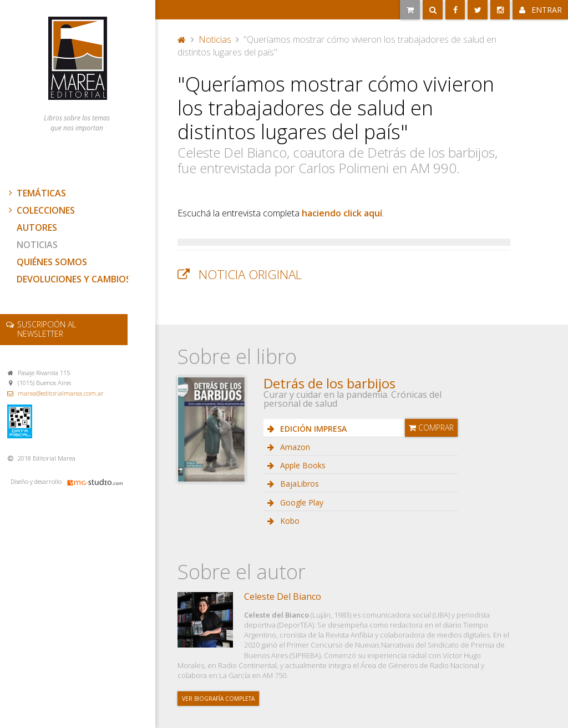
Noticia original (250, 274)
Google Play (301, 502)
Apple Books (302, 465)
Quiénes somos (52, 262)
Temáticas (36, 193)
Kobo (289, 521)
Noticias (37, 245)
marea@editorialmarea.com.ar (61, 393)
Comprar (431, 428)
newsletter (47, 329)
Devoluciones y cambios (74, 279)
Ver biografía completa (218, 699)
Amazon (294, 447)
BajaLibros (298, 484)
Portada (182, 39)
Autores (37, 228)
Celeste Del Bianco (283, 596)
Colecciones (40, 210)
